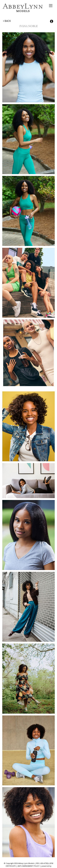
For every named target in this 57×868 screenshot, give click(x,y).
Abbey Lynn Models (23, 8)
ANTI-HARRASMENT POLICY (29, 866)
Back (7, 21)
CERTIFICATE (11, 866)
